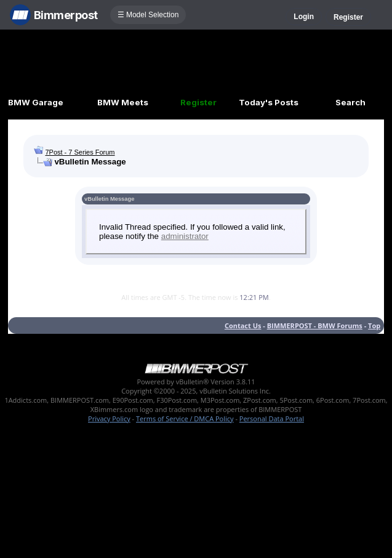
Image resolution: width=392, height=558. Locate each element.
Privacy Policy (109, 418)
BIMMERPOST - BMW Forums (315, 325)
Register (348, 17)
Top (374, 325)
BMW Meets (123, 102)
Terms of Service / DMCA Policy (185, 418)
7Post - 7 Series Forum (80, 152)
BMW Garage (36, 102)
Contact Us (243, 325)
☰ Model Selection (148, 15)
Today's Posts (269, 102)
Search (350, 102)
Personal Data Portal (272, 418)
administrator (185, 236)
